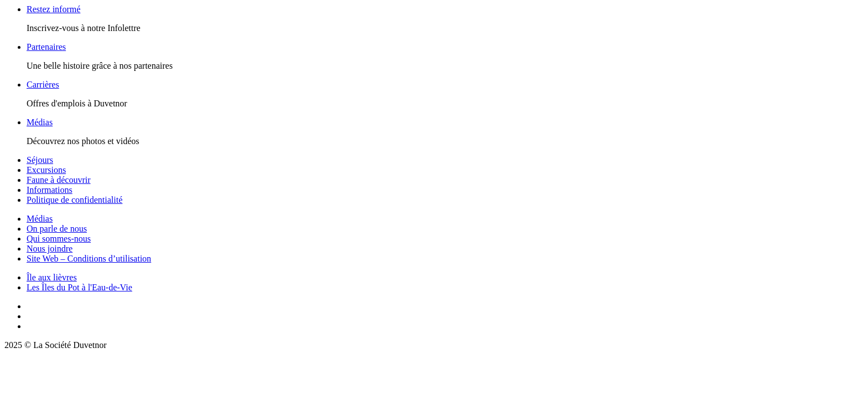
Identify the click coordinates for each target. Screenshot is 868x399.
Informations (50, 190)
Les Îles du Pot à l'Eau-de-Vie (79, 287)
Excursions (46, 170)
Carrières (43, 85)
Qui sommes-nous (59, 239)
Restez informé (53, 9)
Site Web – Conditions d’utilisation (89, 259)
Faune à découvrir (59, 180)
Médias (40, 122)
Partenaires (46, 47)
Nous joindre (50, 249)
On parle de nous (57, 229)
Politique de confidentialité (74, 200)
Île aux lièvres (52, 277)
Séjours (40, 160)
